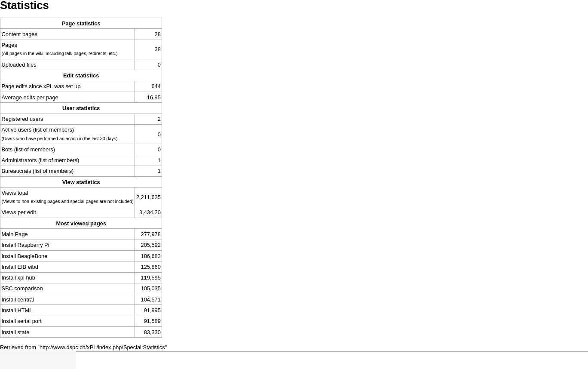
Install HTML (17, 310)
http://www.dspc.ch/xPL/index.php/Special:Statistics (102, 347)
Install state (16, 332)
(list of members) (54, 130)
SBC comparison (22, 288)
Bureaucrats (17, 171)
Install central (18, 300)
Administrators (19, 160)
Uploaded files (19, 65)
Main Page (15, 234)
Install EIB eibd (20, 267)
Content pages (20, 34)
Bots (7, 149)
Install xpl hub (18, 278)
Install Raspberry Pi (26, 245)
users (36, 119)
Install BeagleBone (25, 256)
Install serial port (22, 321)
